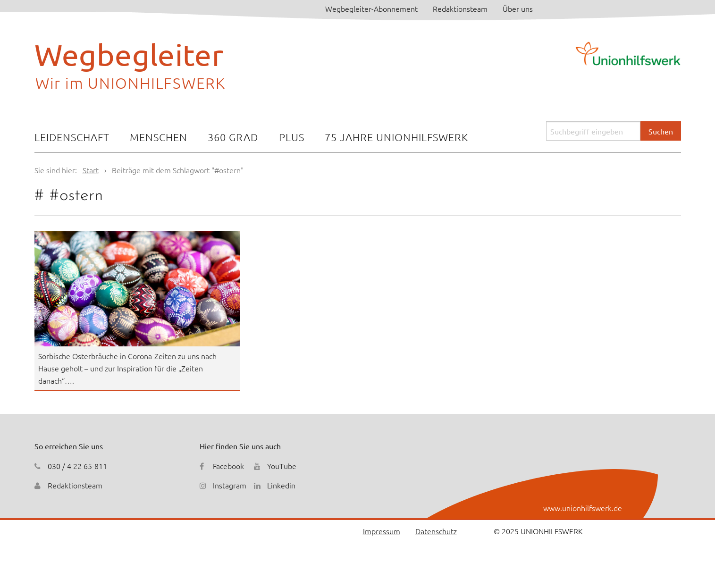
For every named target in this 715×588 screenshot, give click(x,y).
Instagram (230, 485)
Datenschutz (436, 531)
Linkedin (281, 485)
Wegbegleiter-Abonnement (371, 8)
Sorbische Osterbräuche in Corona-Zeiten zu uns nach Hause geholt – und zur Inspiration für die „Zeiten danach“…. (127, 368)
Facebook (228, 466)
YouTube (282, 466)
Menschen (159, 137)
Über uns (518, 8)
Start (91, 170)
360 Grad (233, 137)
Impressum (382, 531)
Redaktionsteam (460, 8)
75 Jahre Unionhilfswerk (396, 137)
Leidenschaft (72, 137)
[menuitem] (72, 138)
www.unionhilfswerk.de (583, 508)
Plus (292, 137)
